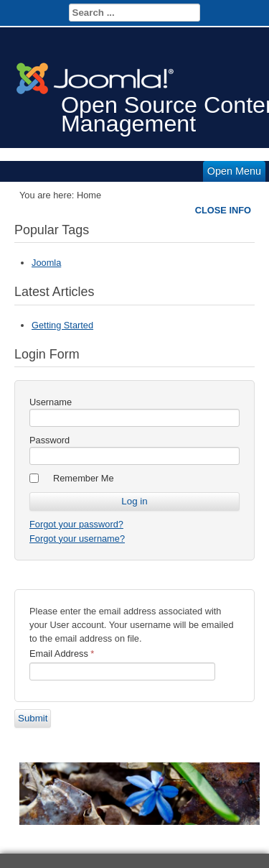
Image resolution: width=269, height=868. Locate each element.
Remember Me (84, 478)
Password (49, 440)
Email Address (62, 654)
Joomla (46, 263)
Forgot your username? (77, 539)
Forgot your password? (76, 524)
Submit (33, 718)
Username (51, 402)
